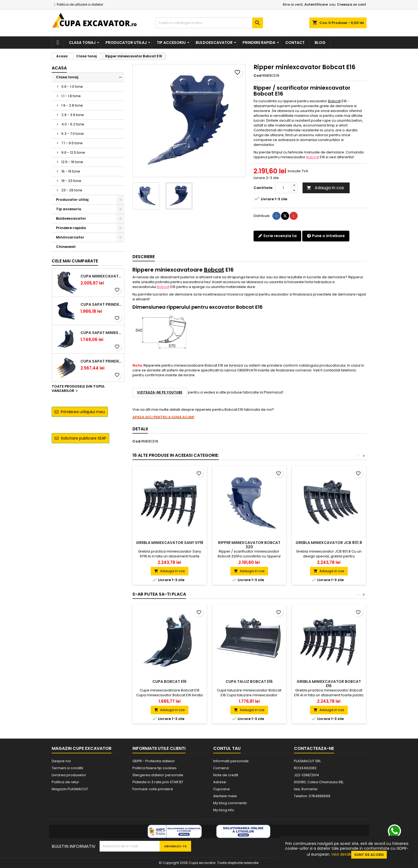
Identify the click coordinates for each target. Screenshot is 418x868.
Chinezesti (66, 247)
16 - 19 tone (71, 171)
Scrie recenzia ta (277, 236)
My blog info (224, 810)
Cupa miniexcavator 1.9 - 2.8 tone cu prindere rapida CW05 (101, 276)
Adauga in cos (325, 188)
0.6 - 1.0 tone (72, 87)
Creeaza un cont (352, 4)
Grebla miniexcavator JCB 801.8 (329, 543)
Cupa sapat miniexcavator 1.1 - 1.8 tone (101, 333)
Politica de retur (65, 782)
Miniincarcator (70, 237)
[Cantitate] (283, 188)
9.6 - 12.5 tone (73, 152)
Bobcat (334, 101)
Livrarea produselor (69, 775)
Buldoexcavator (214, 43)
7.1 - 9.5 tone (72, 143)
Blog (320, 43)
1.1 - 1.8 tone (71, 96)
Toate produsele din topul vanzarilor (78, 389)
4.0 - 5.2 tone (73, 124)
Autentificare (316, 4)
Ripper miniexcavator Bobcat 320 (249, 545)
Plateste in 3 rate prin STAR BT (158, 782)
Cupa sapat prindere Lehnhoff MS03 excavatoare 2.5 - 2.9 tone (101, 304)
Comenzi (221, 768)
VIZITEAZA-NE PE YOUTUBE (160, 392)
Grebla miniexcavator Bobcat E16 (329, 684)
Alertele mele (225, 796)
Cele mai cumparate (75, 261)
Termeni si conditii (67, 768)
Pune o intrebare (326, 236)
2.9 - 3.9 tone (73, 115)
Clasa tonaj (82, 43)
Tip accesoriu (171, 43)
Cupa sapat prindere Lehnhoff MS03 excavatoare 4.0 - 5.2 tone (101, 361)
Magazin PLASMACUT (70, 789)
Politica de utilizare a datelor (80, 4)
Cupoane (222, 789)
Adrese (220, 782)
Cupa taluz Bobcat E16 (249, 681)
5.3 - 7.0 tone (73, 134)
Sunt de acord (369, 855)
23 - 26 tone (72, 190)
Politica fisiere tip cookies (154, 768)
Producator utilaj (126, 43)
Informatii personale (231, 761)
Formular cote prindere (153, 789)
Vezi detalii (341, 854)
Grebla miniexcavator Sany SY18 (170, 543)
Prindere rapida (259, 43)
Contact (295, 43)
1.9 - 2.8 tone (72, 105)
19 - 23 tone (71, 181)
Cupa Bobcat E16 (169, 681)
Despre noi (61, 761)
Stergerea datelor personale (158, 775)
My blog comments (230, 803)
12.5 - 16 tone (72, 162)
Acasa (59, 68)
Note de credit (226, 775)
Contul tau (227, 748)
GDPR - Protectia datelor (154, 761)
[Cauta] (209, 23)
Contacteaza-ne (314, 748)
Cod (258, 76)
